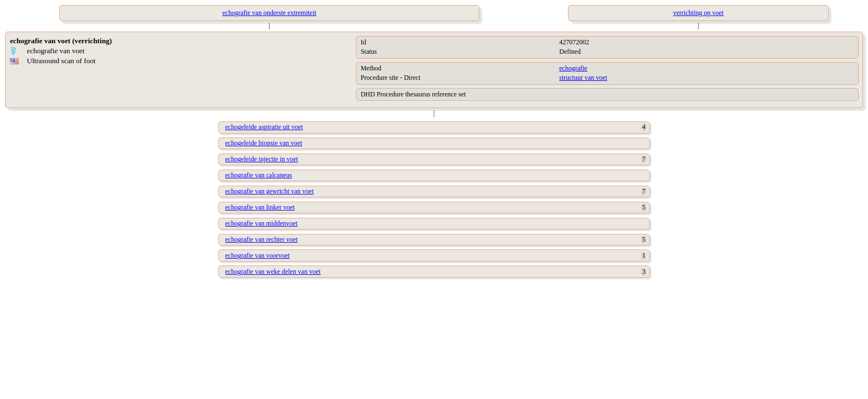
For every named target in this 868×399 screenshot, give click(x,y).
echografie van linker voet (260, 207)
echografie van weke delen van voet (273, 272)
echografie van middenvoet (262, 223)
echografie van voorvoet (258, 255)
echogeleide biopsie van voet (264, 143)
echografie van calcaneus (259, 175)
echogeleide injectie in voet (262, 159)
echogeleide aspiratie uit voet (264, 127)
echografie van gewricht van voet (270, 191)
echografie (573, 68)
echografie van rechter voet (262, 239)
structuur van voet (583, 78)
